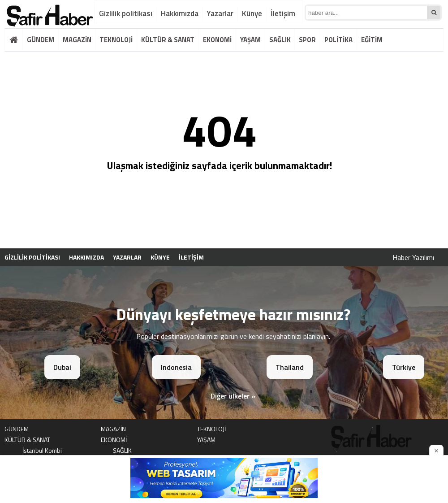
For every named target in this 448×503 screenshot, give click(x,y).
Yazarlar (220, 13)
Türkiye (404, 367)
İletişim (283, 13)
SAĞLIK (280, 40)
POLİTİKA (338, 40)
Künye (252, 13)
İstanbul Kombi (42, 450)
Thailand (290, 367)
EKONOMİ (217, 40)
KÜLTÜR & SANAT (168, 40)
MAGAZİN (77, 40)
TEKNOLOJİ (116, 40)
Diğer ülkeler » (233, 396)
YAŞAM (250, 40)
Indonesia (176, 367)
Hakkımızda (180, 13)
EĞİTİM (372, 40)
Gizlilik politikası (126, 13)
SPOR (307, 40)
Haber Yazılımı (413, 257)
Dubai (62, 367)
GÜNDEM (41, 40)
